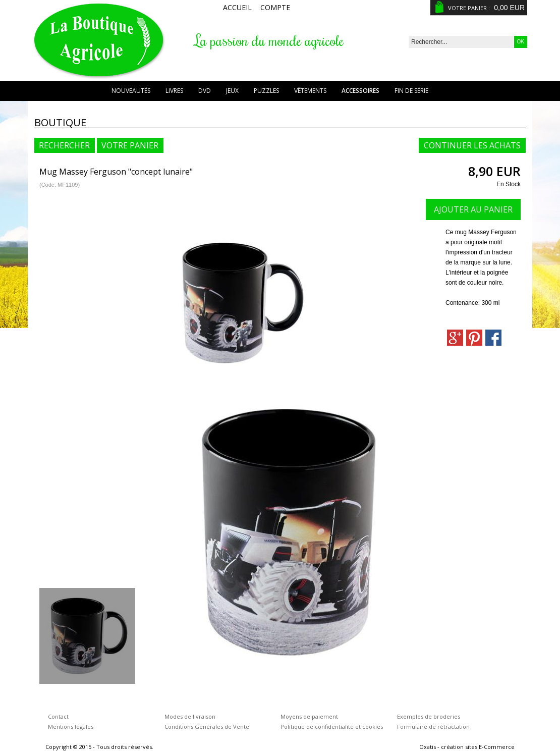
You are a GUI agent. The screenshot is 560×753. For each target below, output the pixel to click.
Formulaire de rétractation (433, 727)
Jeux (232, 91)
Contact (58, 716)
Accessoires (360, 91)
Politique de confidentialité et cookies (332, 727)
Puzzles (266, 91)
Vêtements (310, 91)
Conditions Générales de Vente (207, 727)
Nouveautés (131, 91)
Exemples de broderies (429, 716)
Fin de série (411, 91)
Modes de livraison (190, 716)
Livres (174, 91)
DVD (205, 91)
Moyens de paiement (309, 716)
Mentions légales (71, 727)
